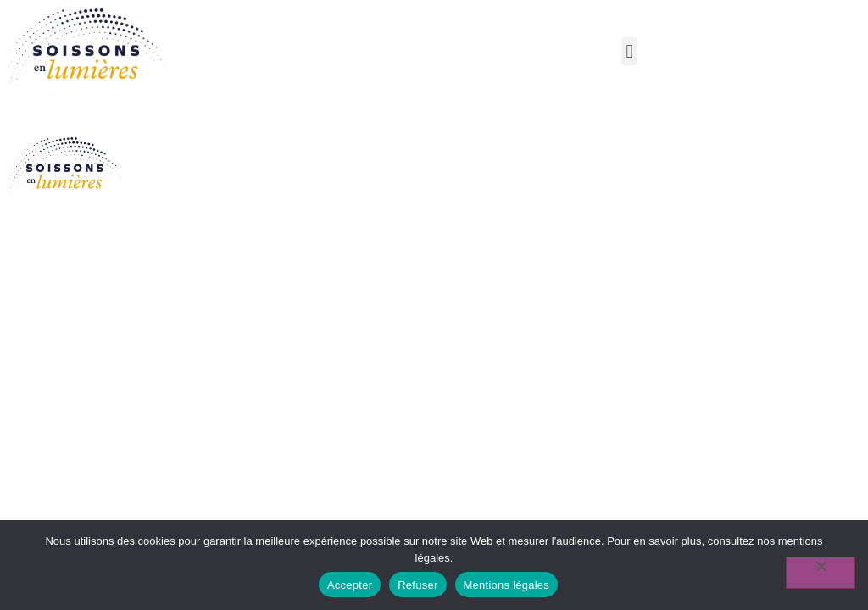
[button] (629, 51)
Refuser (417, 585)
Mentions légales (507, 585)
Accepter (350, 585)
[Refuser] (821, 573)
